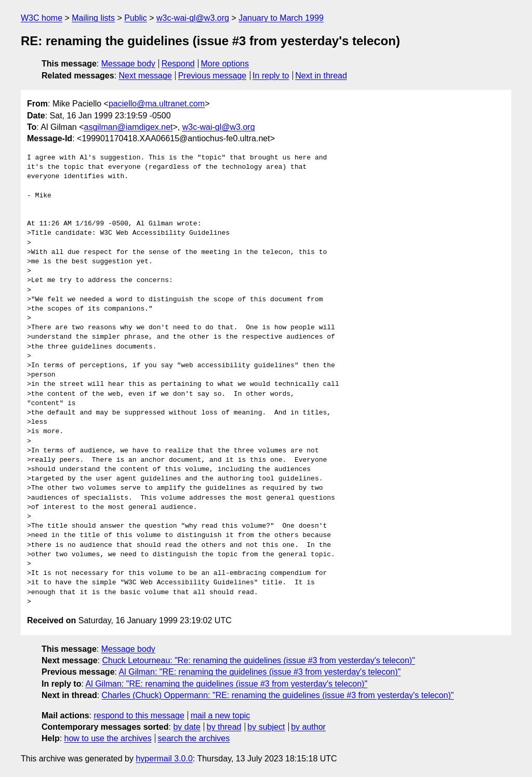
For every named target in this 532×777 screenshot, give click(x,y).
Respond (178, 64)
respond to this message (139, 715)
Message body (128, 64)
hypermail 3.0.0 (164, 759)
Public (136, 18)
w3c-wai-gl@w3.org (193, 18)
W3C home (42, 18)
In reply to (271, 76)
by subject (266, 727)
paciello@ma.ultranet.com (157, 104)
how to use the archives (108, 738)
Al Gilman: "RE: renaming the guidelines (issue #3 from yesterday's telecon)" (260, 672)
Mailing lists (93, 18)
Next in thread (321, 76)
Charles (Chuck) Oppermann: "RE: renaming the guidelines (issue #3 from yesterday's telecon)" (278, 695)
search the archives (194, 738)
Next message (145, 76)
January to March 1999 (281, 18)
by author (308, 727)
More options (225, 64)
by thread (224, 727)
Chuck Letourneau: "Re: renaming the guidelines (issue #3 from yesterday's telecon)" (259, 660)
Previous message (212, 76)
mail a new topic (221, 715)
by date (187, 727)
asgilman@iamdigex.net (129, 127)
